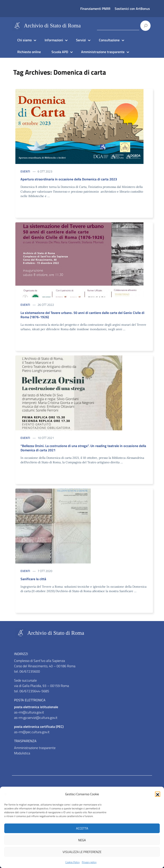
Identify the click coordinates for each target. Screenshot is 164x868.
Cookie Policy (72, 862)
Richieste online (29, 52)
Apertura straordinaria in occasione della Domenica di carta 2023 (69, 179)
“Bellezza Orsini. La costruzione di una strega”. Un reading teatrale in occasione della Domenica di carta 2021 (83, 448)
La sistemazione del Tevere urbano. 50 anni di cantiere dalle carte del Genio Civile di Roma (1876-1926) (82, 315)
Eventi (25, 171)
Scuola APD (60, 52)
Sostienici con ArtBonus (132, 9)
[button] (158, 794)
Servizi (81, 40)
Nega (82, 840)
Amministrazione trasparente (103, 52)
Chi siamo (24, 40)
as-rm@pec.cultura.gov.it (32, 732)
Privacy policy (89, 862)
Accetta (82, 828)
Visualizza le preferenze (82, 852)
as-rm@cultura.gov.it (29, 712)
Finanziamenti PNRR (95, 9)
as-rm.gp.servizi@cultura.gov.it (36, 718)
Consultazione (109, 40)
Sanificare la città (33, 579)
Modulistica (22, 753)
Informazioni (54, 40)
